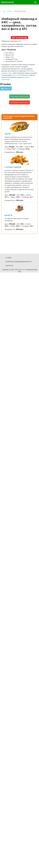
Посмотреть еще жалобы (19, 102)
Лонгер (8, 134)
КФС (20, 41)
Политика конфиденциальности (19, 262)
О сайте (8, 258)
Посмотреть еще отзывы (19, 96)
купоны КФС (17, 75)
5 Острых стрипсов (13, 167)
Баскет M (8, 215)
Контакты (9, 266)
